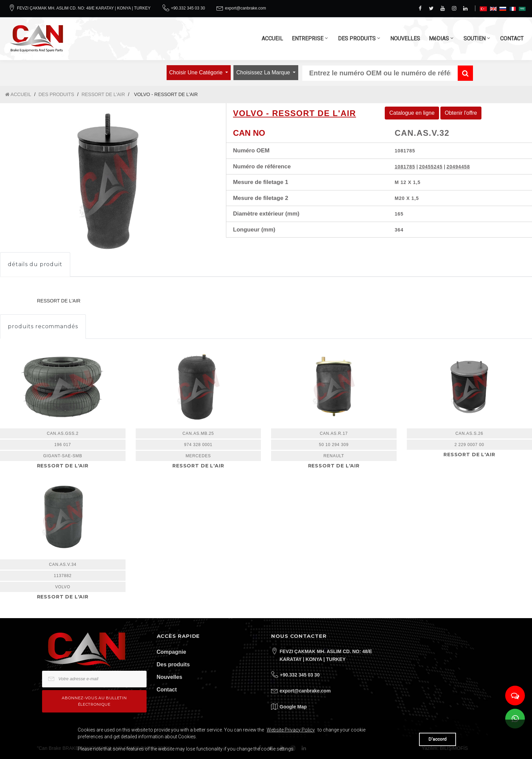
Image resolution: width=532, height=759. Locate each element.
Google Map (293, 707)
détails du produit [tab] (35, 264)
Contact (167, 690)
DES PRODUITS (357, 39)
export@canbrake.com (245, 8)
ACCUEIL (272, 39)
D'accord (438, 739)
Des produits (173, 664)
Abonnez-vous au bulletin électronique (94, 701)
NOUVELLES (405, 39)
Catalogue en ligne (412, 113)
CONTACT (512, 39)
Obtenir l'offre (461, 113)
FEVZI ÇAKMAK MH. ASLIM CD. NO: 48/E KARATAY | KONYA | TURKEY (84, 8)
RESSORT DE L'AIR (103, 94)
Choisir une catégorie (197, 72)
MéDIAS (439, 39)
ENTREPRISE (308, 39)
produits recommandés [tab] (43, 326)
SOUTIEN (474, 39)
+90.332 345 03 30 (188, 8)
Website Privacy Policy (291, 730)
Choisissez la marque (264, 72)
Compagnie (172, 652)
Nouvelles (170, 677)
